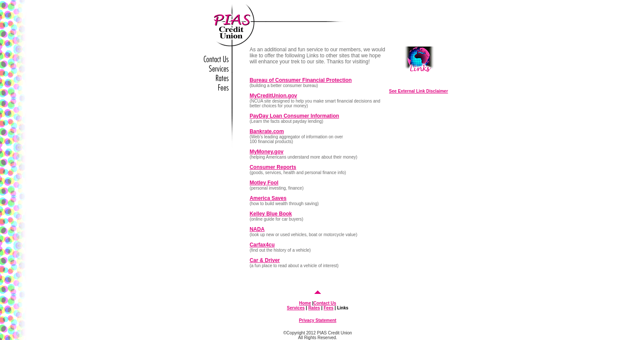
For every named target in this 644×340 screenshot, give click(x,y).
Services (296, 308)
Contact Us (325, 303)
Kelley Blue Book (271, 214)
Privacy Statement (318, 320)
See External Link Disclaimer (419, 91)
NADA (257, 229)
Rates (314, 308)
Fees (328, 308)
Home (305, 303)
